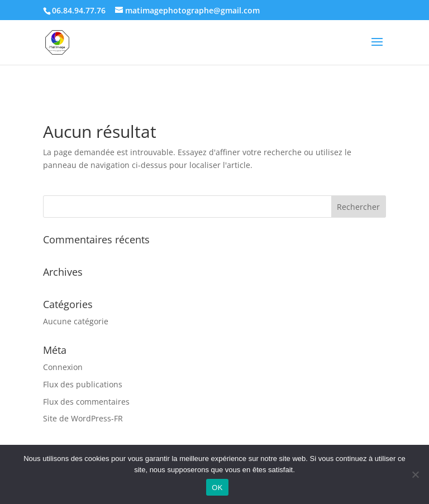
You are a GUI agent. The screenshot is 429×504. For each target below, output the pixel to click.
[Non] (415, 474)
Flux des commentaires (86, 402)
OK (217, 488)
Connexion (63, 367)
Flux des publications (83, 384)
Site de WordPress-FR (83, 418)
